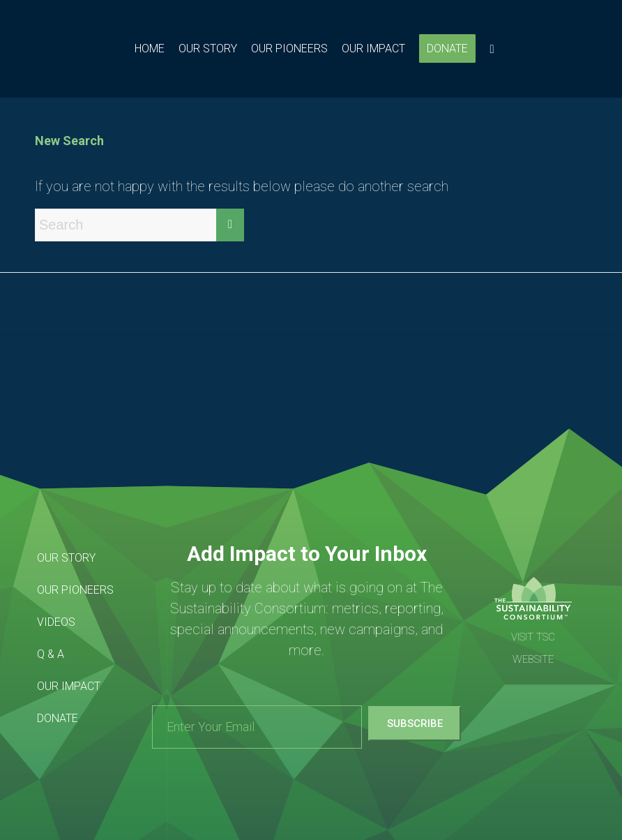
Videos (56, 622)
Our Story (66, 558)
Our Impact (69, 686)
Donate (58, 718)
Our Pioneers (75, 590)
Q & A (51, 654)
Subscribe (415, 723)
